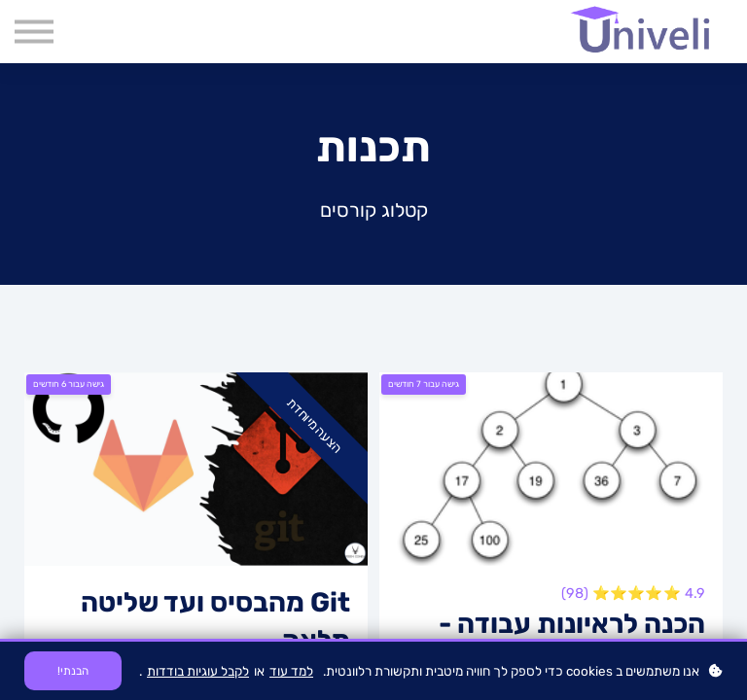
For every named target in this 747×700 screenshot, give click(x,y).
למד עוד (291, 671)
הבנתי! (73, 671)
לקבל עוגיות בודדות (198, 671)
